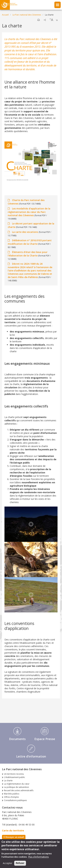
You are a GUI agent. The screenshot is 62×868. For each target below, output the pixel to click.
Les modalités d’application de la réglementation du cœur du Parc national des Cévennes (29, 212)
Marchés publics (12, 794)
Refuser (20, 865)
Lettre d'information (31, 756)
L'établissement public (14, 777)
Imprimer (39, 20)
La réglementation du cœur (17, 784)
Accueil (5, 15)
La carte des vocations (25, 232)
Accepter (8, 865)
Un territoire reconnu (14, 774)
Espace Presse (45, 739)
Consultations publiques (15, 800)
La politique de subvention (16, 787)
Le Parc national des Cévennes (27, 15)
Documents (17, 739)
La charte (8, 781)
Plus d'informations (38, 859)
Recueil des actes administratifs (19, 790)
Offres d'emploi (11, 797)
